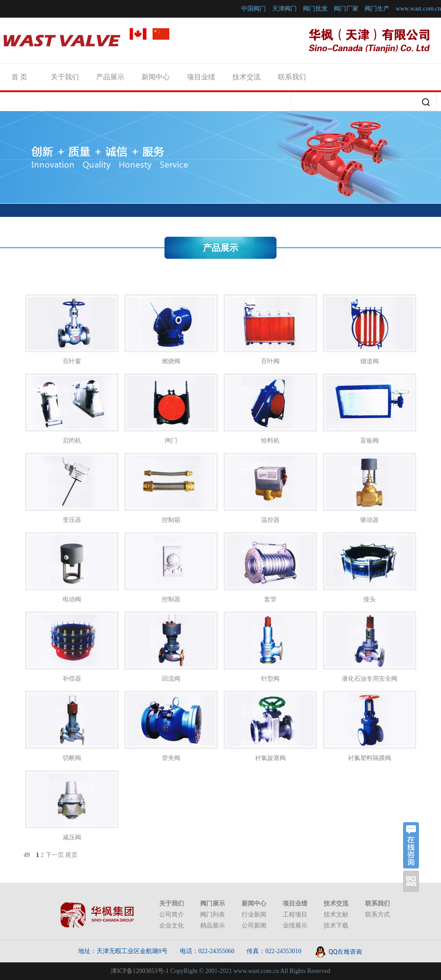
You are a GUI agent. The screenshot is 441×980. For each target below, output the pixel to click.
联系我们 (292, 77)
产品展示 (110, 77)
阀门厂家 (346, 9)
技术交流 (247, 77)
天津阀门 (284, 9)
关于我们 (65, 77)
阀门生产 (377, 9)
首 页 (19, 77)
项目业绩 (201, 77)
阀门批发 (315, 9)
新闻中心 (156, 77)
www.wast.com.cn (418, 9)
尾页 (71, 855)
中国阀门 (254, 9)
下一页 (55, 855)
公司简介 (172, 915)
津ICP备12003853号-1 (140, 971)
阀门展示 (213, 904)
